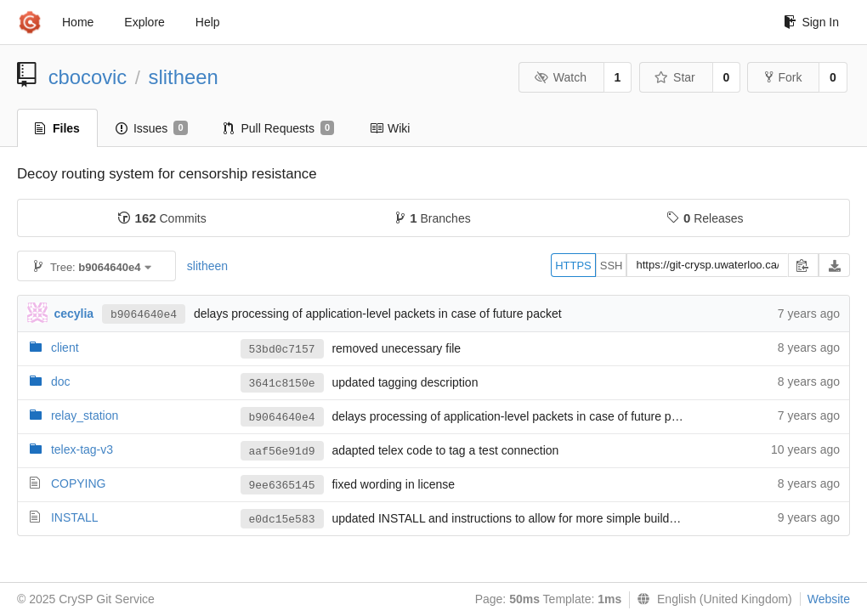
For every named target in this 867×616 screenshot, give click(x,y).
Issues (152, 128)
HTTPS (573, 266)
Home (78, 22)
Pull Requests (279, 128)
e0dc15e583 (282, 520)
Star (675, 77)
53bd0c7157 (282, 350)
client (65, 348)
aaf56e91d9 (282, 452)
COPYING (79, 483)
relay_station (85, 415)
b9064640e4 (144, 315)
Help (208, 22)
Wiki (390, 128)
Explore (144, 22)
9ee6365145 (282, 486)
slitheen (184, 77)
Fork (783, 77)
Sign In (811, 22)
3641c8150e (282, 384)
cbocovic (88, 77)
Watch (560, 77)
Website (829, 599)
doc (61, 381)
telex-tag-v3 (82, 449)
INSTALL (75, 517)
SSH (612, 266)
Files (57, 128)
